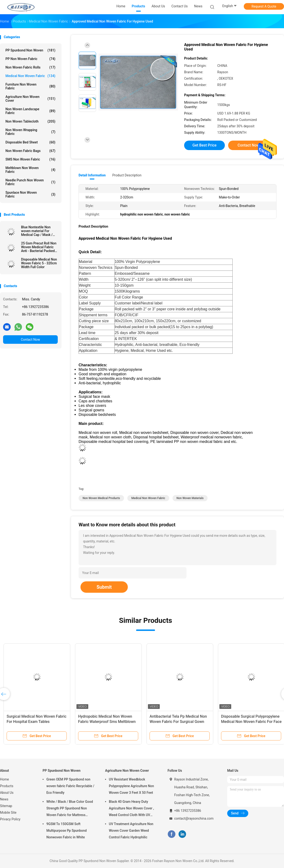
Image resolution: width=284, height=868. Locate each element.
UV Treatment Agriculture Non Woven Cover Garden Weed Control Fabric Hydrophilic (131, 831)
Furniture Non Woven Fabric (30, 86)
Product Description (127, 175)
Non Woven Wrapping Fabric (30, 132)
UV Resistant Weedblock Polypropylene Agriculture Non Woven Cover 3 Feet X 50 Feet (131, 786)
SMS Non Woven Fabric (30, 159)
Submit (104, 587)
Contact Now (30, 340)
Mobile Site (8, 813)
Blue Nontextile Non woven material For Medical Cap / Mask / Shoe (37, 231)
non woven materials (190, 498)
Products (7, 786)
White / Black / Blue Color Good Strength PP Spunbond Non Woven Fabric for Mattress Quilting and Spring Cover (70, 809)
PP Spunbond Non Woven (30, 50)
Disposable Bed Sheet (30, 142)
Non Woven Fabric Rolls (30, 67)
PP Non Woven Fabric (30, 59)
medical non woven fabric (148, 498)
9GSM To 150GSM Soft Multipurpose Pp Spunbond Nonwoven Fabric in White (67, 831)
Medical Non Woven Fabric (30, 76)
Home (4, 779)
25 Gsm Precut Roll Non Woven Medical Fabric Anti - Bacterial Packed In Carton (39, 247)
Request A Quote (264, 6)
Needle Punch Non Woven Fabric (30, 182)
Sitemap (6, 806)
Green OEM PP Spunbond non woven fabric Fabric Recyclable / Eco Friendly (70, 786)
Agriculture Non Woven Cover (30, 99)
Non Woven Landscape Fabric (30, 111)
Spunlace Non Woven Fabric (30, 194)
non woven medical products (101, 498)
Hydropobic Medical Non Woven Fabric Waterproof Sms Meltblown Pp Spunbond (107, 722)
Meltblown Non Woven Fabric (30, 170)
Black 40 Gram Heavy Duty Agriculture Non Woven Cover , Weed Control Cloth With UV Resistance (131, 809)
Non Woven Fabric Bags (30, 151)
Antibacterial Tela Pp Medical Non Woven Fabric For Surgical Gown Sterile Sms (178, 722)
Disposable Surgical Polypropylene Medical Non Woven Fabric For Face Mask (251, 722)
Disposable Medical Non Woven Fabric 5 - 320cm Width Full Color (39, 263)
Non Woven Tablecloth (30, 121)
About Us (7, 793)
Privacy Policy (10, 819)
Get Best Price (204, 145)
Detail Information (92, 175)
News (4, 799)
